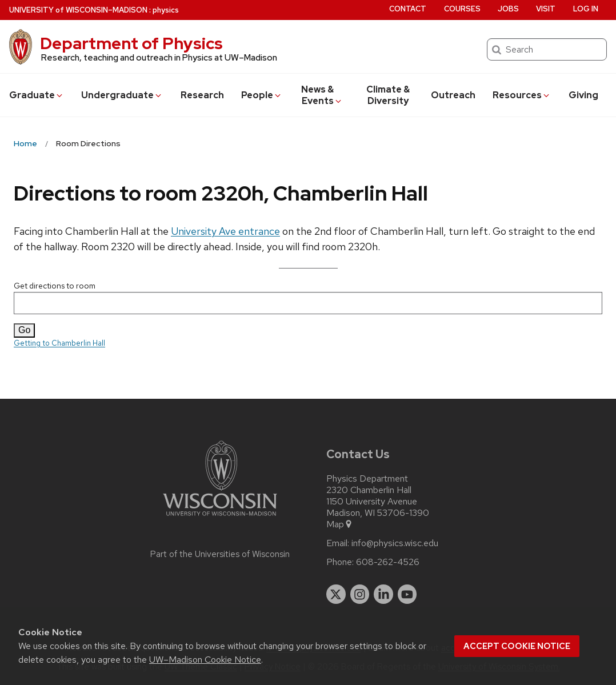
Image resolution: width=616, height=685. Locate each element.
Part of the (220, 554)
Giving (583, 95)
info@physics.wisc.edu (395, 543)
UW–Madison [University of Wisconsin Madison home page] (78, 10)
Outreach (453, 95)
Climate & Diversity (388, 95)
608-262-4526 (388, 562)
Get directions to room (308, 297)
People (262, 95)
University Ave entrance (225, 231)
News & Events (322, 95)
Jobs (508, 9)
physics (166, 10)
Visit (546, 9)
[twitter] (336, 594)
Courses (462, 9)
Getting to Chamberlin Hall (59, 343)
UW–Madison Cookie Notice (205, 660)
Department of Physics (131, 43)
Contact (408, 9)
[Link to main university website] (220, 518)
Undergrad (122, 95)
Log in (586, 9)
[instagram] (360, 594)
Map (340, 524)
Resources (522, 95)
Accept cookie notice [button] (517, 646)
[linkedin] (383, 594)
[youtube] (407, 594)
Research (202, 95)
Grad (37, 95)
